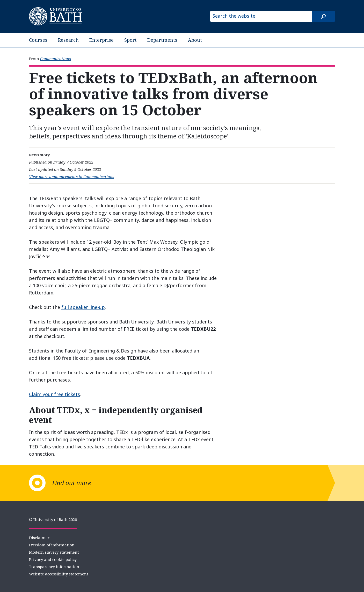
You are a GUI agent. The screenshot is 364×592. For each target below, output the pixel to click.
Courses (38, 40)
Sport (130, 40)
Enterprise (101, 40)
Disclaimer (39, 538)
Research (68, 40)
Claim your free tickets (54, 394)
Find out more (72, 483)
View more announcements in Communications (72, 177)
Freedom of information (52, 545)
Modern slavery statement (54, 552)
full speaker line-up (83, 307)
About (195, 40)
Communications (56, 59)
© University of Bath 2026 (53, 519)
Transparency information (54, 567)
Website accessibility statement (59, 574)
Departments (162, 40)
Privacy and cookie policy (53, 559)
